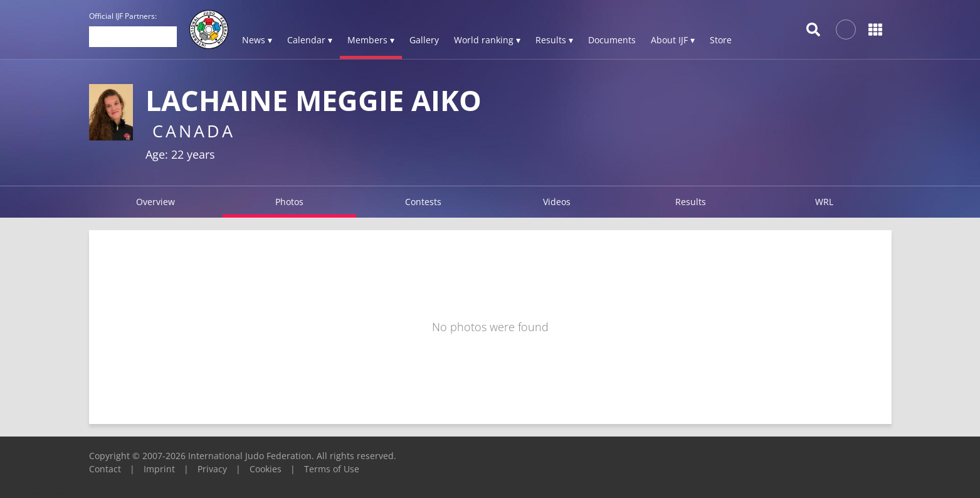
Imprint (159, 469)
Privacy (212, 469)
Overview (155, 202)
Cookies (266, 469)
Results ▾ (554, 40)
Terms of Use (332, 469)
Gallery (424, 40)
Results (691, 202)
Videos (557, 202)
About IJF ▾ (673, 40)
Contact (105, 469)
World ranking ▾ (487, 40)
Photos (289, 202)
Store (721, 40)
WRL (824, 202)
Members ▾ (371, 40)
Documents (612, 40)
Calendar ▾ (310, 40)
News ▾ (257, 40)
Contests (423, 202)
